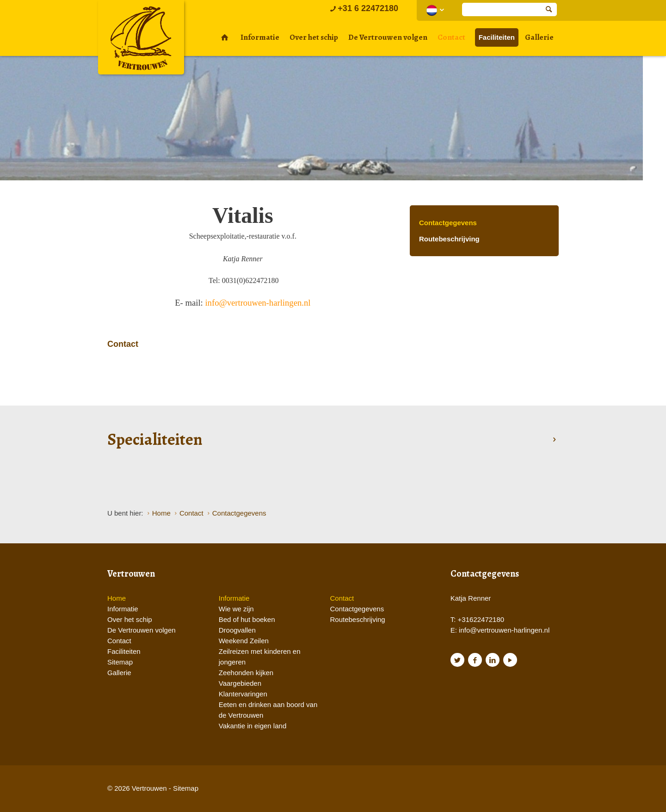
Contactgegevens (448, 223)
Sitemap (120, 662)
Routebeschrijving (449, 239)
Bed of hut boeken (247, 619)
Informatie (260, 37)
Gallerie (539, 37)
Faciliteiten (497, 37)
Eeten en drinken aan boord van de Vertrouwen (268, 710)
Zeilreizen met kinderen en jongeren (260, 657)
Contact (451, 37)
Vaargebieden (240, 683)
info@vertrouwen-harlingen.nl (258, 303)
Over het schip (314, 37)
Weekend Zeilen (244, 641)
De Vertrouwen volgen (388, 37)
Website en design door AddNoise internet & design (356, 789)
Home (117, 598)
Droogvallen (237, 630)
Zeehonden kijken (246, 673)
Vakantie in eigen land (253, 726)
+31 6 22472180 (363, 8)
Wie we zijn (236, 609)
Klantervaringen (243, 694)
